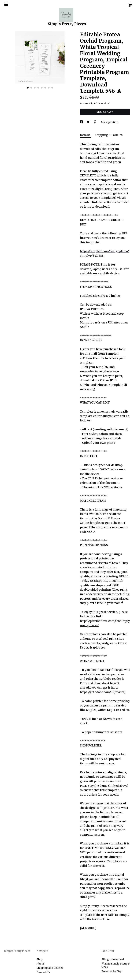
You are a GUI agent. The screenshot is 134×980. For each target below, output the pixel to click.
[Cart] (130, 5)
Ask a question (109, 122)
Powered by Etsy (112, 971)
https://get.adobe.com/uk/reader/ (103, 692)
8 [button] (52, 88)
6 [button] (45, 88)
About (40, 964)
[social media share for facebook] (82, 122)
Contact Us (43, 972)
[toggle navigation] (6, 4)
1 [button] (28, 88)
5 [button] (42, 88)
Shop (40, 959)
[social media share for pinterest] (95, 122)
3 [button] (35, 88)
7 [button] (49, 88)
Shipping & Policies (109, 135)
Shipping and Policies (50, 968)
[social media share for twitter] (88, 122)
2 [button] (31, 88)
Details (86, 135)
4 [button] (38, 88)
